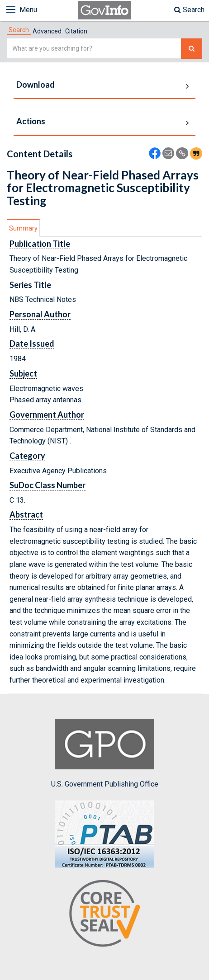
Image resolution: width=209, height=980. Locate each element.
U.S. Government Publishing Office (105, 754)
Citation (76, 31)
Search (189, 10)
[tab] (19, 30)
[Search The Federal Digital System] (192, 49)
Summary (23, 228)
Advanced (47, 31)
